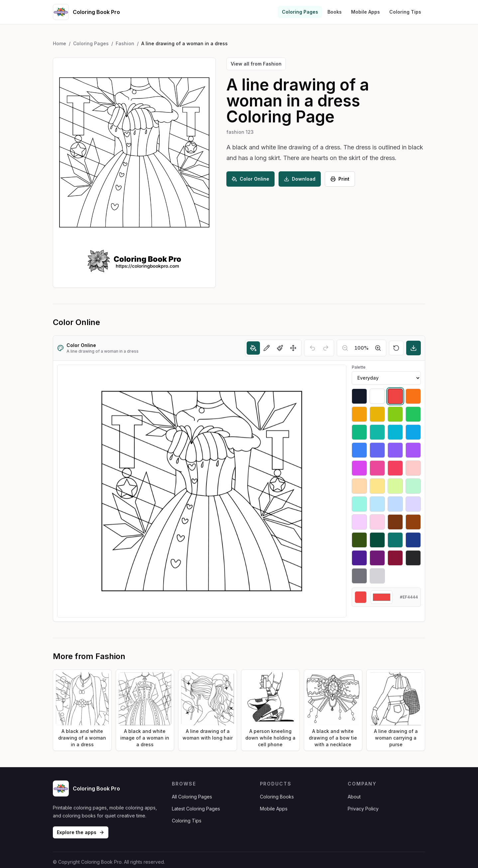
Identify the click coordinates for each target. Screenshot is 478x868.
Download (300, 179)
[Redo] (326, 348)
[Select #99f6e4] (359, 504)
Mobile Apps (365, 12)
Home (60, 43)
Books (335, 12)
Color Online (250, 179)
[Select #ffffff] (377, 396)
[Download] (414, 348)
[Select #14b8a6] (377, 432)
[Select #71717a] (359, 576)
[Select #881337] (395, 558)
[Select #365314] (359, 540)
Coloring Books (277, 797)
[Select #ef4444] (395, 396)
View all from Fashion (256, 64)
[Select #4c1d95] (359, 558)
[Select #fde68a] (377, 486)
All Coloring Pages (192, 797)
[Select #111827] (359, 396)
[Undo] (312, 348)
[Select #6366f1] (377, 450)
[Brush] (280, 348)
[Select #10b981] (359, 432)
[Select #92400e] (413, 522)
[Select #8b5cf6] (395, 450)
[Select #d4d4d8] (377, 576)
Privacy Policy (363, 809)
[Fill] (253, 348)
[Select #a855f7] (413, 450)
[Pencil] (267, 348)
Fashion (125, 43)
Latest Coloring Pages (196, 809)
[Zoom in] (378, 348)
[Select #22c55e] (413, 414)
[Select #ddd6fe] (413, 504)
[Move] (293, 348)
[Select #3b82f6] (359, 450)
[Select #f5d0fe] (359, 522)
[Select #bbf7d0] (413, 486)
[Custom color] (382, 597)
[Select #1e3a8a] (413, 540)
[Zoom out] (345, 348)
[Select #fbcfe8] (377, 522)
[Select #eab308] (377, 414)
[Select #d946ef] (359, 468)
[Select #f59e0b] (359, 414)
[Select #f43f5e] (395, 468)
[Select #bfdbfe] (395, 504)
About (354, 797)
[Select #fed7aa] (359, 486)
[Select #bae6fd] (377, 504)
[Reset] (396, 348)
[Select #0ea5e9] (413, 432)
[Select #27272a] (413, 558)
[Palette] (386, 378)
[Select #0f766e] (395, 540)
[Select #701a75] (377, 558)
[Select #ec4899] (377, 468)
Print (340, 179)
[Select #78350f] (395, 522)
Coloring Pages (300, 12)
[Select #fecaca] (413, 468)
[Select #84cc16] (395, 414)
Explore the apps (81, 832)
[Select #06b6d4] (395, 432)
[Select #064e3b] (377, 540)
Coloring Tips (405, 12)
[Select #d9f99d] (395, 486)
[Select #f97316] (413, 396)
